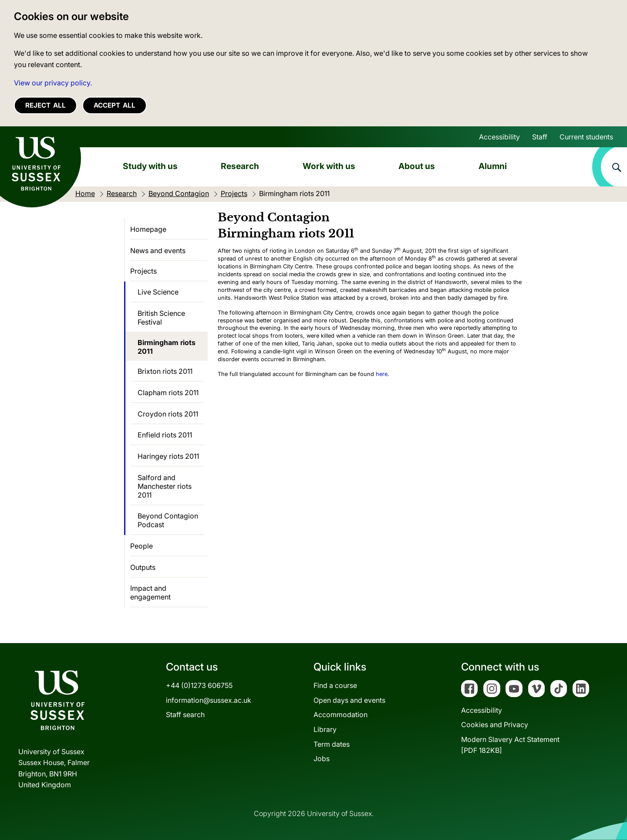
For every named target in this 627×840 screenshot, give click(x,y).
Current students (586, 137)
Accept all (115, 105)
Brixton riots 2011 (165, 371)
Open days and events (349, 700)
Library (325, 729)
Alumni (493, 166)
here (382, 374)
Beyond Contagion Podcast (168, 520)
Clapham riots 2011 (168, 393)
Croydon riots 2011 (168, 414)
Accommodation (340, 715)
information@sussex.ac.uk (209, 700)
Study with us (150, 166)
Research (240, 166)
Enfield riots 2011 (165, 435)
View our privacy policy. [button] (53, 83)
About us (417, 166)
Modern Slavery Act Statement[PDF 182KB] (510, 745)
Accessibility (499, 137)
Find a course (335, 685)
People (142, 546)
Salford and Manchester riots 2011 (165, 486)
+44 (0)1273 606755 (199, 685)
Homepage (148, 229)
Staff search (185, 715)
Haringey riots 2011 (168, 456)
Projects (143, 271)
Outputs (143, 567)
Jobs (322, 759)
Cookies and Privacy (495, 725)
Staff (540, 137)
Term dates (332, 744)
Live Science (158, 292)
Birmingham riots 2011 (167, 347)
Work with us (329, 166)
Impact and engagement (150, 593)
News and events (158, 251)
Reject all (46, 105)
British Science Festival (161, 318)
